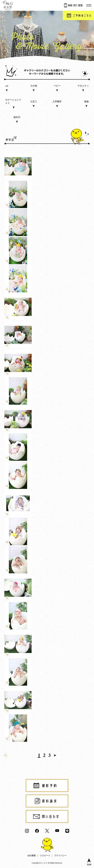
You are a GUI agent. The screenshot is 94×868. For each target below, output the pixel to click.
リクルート (45, 855)
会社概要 (32, 855)
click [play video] (47, 413)
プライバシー (60, 855)
